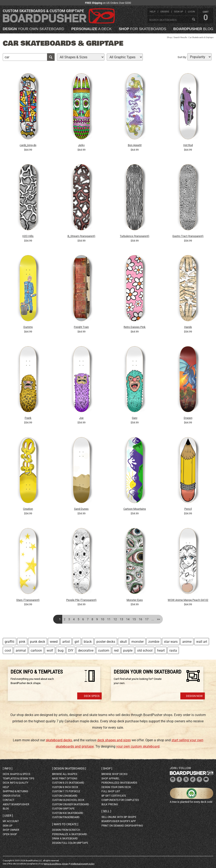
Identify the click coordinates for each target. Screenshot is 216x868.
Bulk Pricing (110, 804)
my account (11, 821)
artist (66, 642)
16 (140, 619)
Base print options (65, 779)
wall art (202, 642)
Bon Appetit (135, 145)
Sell (106, 811)
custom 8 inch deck (65, 787)
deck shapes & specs (16, 774)
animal (21, 650)
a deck (91, 29)
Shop (169, 37)
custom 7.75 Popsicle (66, 791)
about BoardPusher (16, 804)
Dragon (188, 418)
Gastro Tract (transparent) (188, 236)
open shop (10, 834)
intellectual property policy (82, 864)
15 (134, 619)
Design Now (194, 696)
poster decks (106, 642)
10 (103, 619)
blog (193, 29)
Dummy (28, 327)
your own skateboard (33, 29)
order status (11, 796)
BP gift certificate (114, 796)
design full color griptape (70, 843)
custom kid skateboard (68, 813)
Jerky (81, 145)
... (153, 619)
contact (9, 800)
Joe (81, 418)
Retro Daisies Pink (135, 327)
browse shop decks (114, 774)
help (153, 12)
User (8, 816)
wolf (50, 650)
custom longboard (65, 796)
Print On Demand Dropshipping (122, 826)
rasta (173, 650)
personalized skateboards (119, 783)
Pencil (188, 509)
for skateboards (142, 29)
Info (8, 768)
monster (138, 642)
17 (147, 619)
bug (61, 650)
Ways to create (65, 824)
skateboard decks (59, 740)
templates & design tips (18, 779)
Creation (28, 509)
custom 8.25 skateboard (68, 783)
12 (115, 619)
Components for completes (120, 800)
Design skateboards (69, 768)
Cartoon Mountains (135, 509)
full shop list (111, 791)
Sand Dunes (81, 509)
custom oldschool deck (68, 800)
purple (128, 650)
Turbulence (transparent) (135, 236)
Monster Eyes (135, 600)
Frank (28, 418)
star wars (171, 642)
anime (187, 642)
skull (123, 642)
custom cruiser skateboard (71, 804)
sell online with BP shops (119, 817)
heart (161, 650)
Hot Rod (188, 145)
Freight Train (81, 327)
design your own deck (116, 787)
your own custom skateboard (138, 746)
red (116, 650)
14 (128, 619)
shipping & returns (15, 791)
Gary (135, 418)
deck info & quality (16, 783)
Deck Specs (92, 696)
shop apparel (111, 779)
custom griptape (63, 809)
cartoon (36, 650)
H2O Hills (28, 236)
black (88, 642)
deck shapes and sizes (114, 740)
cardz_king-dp (28, 145)
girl (77, 642)
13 (121, 619)
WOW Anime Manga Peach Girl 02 (188, 600)
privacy (65, 864)
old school (145, 650)
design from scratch (66, 830)
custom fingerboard (66, 817)
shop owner (11, 830)
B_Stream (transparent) (81, 236)
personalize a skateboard (70, 834)
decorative (86, 650)
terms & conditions (53, 864)
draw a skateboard (65, 839)
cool (8, 650)
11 (109, 619)
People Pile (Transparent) (81, 600)
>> (158, 619)
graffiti (9, 642)
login (191, 12)
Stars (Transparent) (28, 600)
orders (165, 12)
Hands (188, 327)
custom (104, 650)
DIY (71, 650)
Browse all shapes (65, 774)
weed (54, 642)
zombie (154, 642)
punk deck (38, 642)
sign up (179, 12)
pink (22, 642)
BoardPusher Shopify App (119, 821)
